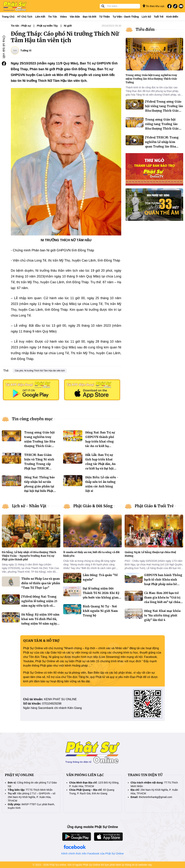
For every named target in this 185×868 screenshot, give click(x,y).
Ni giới (68, 26)
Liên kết (40, 17)
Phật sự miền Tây (47, 26)
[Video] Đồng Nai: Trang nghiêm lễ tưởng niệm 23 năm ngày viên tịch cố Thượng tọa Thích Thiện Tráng (39, 606)
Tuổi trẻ (159, 17)
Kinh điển (172, 17)
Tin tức (53, 17)
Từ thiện (105, 17)
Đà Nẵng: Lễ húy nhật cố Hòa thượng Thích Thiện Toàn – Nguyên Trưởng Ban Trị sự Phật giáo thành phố (29, 556)
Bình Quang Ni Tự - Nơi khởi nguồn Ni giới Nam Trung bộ (100, 611)
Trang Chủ (8, 17)
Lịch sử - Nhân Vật (29, 506)
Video (63, 17)
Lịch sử (146, 17)
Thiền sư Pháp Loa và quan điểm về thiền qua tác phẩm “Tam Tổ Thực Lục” (41, 583)
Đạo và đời (90, 17)
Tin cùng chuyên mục (32, 419)
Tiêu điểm (145, 29)
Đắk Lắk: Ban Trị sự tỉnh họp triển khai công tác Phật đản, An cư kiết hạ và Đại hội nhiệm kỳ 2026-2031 (100, 464)
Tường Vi (26, 50)
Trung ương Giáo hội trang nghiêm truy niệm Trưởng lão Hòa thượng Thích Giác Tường (40, 442)
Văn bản (75, 17)
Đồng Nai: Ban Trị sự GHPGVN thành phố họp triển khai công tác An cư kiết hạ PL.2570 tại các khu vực (101, 442)
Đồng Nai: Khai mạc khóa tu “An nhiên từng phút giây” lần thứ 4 (162, 615)
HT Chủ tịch (25, 17)
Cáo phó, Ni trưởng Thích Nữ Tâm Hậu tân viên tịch (40, 371)
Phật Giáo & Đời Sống (93, 506)
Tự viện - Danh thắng (126, 17)
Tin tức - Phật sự (21, 26)
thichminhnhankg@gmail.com (156, 797)
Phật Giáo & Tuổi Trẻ (154, 506)
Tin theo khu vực (154, 6)
